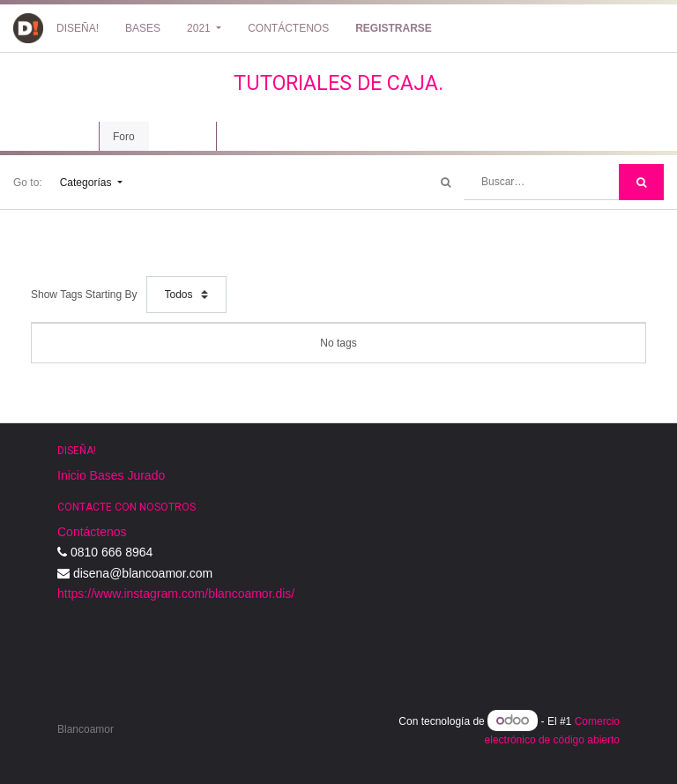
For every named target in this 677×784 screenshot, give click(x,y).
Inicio (72, 475)
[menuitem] (78, 28)
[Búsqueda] (641, 182)
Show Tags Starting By (84, 295)
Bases (107, 475)
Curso (67, 137)
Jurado (146, 475)
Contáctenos (92, 532)
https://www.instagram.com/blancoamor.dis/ (176, 594)
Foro (124, 137)
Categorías (87, 183)
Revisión (182, 137)
